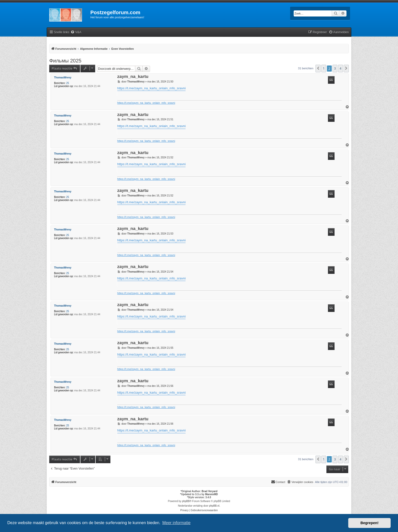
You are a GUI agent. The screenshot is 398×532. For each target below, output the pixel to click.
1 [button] (324, 68)
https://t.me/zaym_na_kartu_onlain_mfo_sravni (152, 88)
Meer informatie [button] (176, 523)
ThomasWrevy (63, 78)
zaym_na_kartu (133, 77)
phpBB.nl (214, 506)
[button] (318, 69)
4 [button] (341, 68)
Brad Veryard (209, 491)
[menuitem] (76, 32)
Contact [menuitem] (278, 482)
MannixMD (211, 494)
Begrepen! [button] (369, 523)
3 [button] (335, 68)
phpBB (186, 501)
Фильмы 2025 (65, 61)
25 (68, 83)
